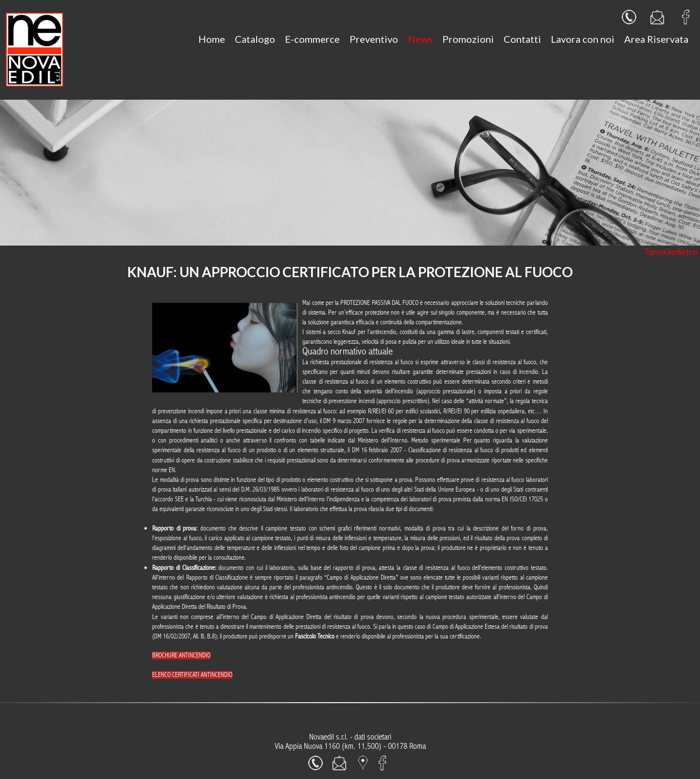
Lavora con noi (583, 39)
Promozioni (468, 39)
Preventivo (374, 39)
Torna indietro (671, 251)
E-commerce (312, 39)
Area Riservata (656, 39)
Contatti (522, 39)
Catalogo (255, 39)
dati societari (373, 737)
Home (212, 39)
